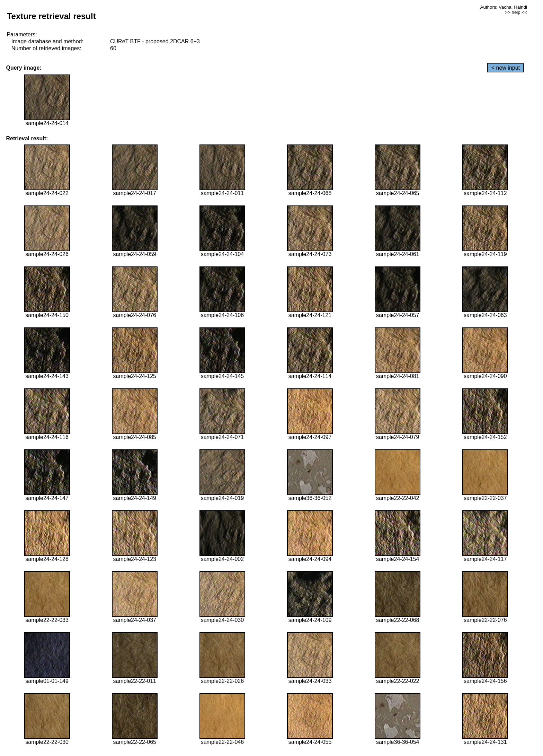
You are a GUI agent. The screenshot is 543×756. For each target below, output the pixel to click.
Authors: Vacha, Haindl (504, 7)
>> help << (516, 12)
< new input (506, 68)
